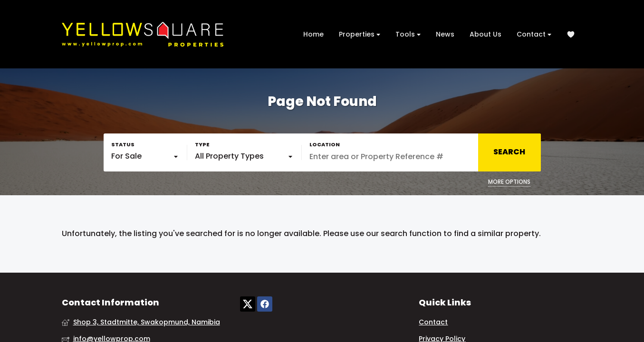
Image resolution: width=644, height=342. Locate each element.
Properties (360, 34)
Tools (408, 34)
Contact (534, 34)
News (445, 34)
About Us (485, 34)
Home (313, 34)
